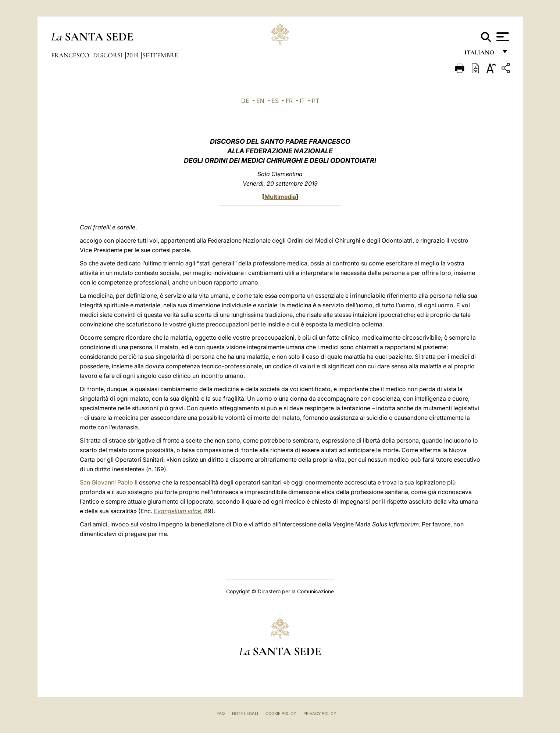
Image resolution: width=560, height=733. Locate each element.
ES (275, 101)
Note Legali (245, 714)
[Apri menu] (502, 37)
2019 (133, 55)
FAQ (221, 714)
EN (260, 101)
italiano (481, 54)
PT (315, 101)
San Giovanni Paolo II (109, 482)
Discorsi (109, 55)
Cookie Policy (281, 714)
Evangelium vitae (177, 511)
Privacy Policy (320, 714)
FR (289, 101)
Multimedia (280, 197)
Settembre (160, 55)
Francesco (71, 55)
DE (245, 101)
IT (302, 101)
